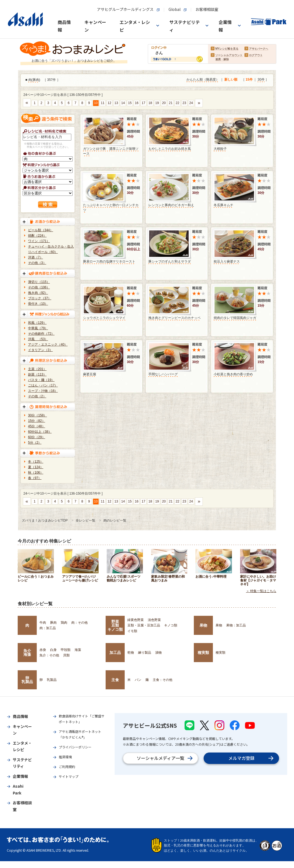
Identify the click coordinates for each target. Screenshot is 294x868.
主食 (115, 680)
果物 (203, 625)
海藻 (78, 650)
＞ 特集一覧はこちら (261, 591)
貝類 (66, 655)
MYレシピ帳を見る (227, 49)
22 (177, 103)
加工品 (115, 653)
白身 (53, 650)
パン (138, 680)
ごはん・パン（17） (43, 385)
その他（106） (39, 287)
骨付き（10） (38, 304)
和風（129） (37, 323)
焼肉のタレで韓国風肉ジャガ (235, 318)
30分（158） (37, 415)
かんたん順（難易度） (203, 80)
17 (143, 103)
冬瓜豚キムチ (223, 205)
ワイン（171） (39, 241)
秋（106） (36, 473)
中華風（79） (38, 328)
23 (184, 103)
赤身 (43, 650)
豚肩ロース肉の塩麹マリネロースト (109, 261)
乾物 (131, 653)
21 (171, 103)
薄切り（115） (39, 282)
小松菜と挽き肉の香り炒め (233, 374)
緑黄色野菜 (136, 620)
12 (109, 103)
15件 (249, 80)
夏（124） (36, 467)
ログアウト (256, 55)
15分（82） (37, 421)
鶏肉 (64, 623)
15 (130, 103)
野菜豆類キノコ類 (115, 625)
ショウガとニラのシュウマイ (104, 318)
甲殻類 (66, 650)
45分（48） (37, 426)
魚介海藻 (27, 653)
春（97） (35, 478)
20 (164, 103)
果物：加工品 (236, 625)
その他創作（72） (41, 334)
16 (137, 103)
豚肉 (36, 80)
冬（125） (36, 462)
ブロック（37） (40, 298)
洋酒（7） (36, 257)
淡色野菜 (154, 620)
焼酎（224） (37, 236)
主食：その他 (163, 680)
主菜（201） (37, 369)
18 (150, 103)
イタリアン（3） (40, 350)
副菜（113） (37, 374)
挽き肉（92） (38, 293)
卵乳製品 (27, 680)
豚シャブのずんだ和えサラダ (170, 261)
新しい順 (231, 80)
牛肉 (43, 623)
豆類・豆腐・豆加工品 (144, 625)
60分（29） (37, 437)
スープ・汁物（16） (43, 391)
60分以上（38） (40, 432)
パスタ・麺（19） (41, 380)
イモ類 (132, 631)
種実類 (203, 653)
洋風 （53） (38, 339)
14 (123, 103)
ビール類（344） (41, 230)
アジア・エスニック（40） (48, 345)
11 (102, 103)
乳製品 (52, 680)
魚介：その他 (49, 655)
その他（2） (37, 396)
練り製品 (145, 653)
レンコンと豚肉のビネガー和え (171, 205)
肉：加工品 (48, 628)
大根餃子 (220, 149)
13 (116, 103)
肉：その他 (79, 623)
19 (157, 103)
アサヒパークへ (259, 49)
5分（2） (35, 443)
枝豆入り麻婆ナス (227, 261)
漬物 (158, 653)
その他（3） (37, 263)
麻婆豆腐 (90, 374)
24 (191, 103)
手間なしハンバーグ (163, 374)
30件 (261, 80)
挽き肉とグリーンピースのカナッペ (174, 318)
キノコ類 (171, 625)
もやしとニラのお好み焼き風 (170, 149)
